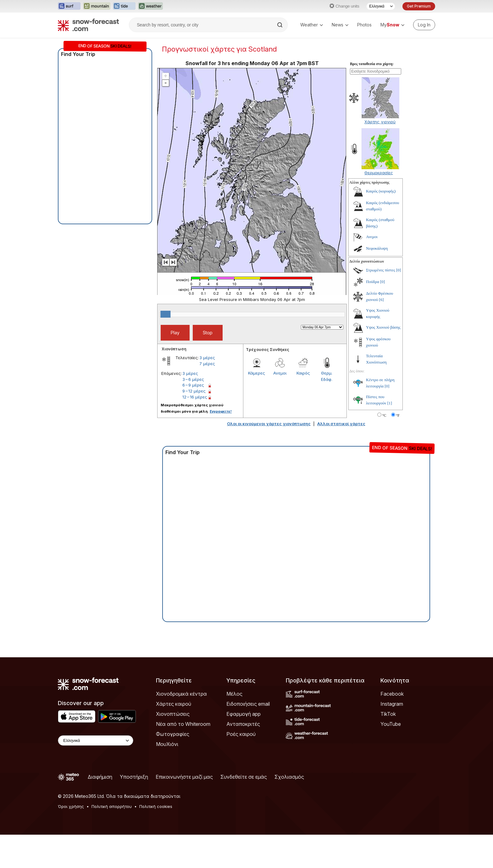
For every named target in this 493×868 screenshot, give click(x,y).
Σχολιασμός (289, 810)
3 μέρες (207, 391)
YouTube (391, 757)
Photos (364, 25)
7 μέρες (207, 397)
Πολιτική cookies (156, 840)
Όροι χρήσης (71, 840)
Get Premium (419, 6)
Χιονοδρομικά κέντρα (181, 727)
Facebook (392, 727)
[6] (381, 333)
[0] (399, 303)
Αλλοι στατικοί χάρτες (341, 457)
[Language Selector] (381, 6)
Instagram (392, 737)
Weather (312, 25)
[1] (390, 436)
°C (384, 449)
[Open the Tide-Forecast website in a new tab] (124, 6)
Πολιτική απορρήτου (112, 840)
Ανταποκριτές (243, 757)
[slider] (165, 348)
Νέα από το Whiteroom (183, 757)
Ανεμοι (280, 406)
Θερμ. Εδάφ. (327, 409)
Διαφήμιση (100, 810)
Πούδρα (373, 315)
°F (398, 449)
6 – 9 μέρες (193, 418)
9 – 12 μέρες (194, 424)
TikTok (388, 747)
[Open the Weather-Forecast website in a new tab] (150, 6)
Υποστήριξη (134, 810)
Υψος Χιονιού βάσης (383, 361)
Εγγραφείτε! (221, 445)
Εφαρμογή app (244, 747)
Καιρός (303, 406)
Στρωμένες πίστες (381, 303)
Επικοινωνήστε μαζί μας (184, 810)
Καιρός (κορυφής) (381, 224)
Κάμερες (257, 406)
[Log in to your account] (424, 25)
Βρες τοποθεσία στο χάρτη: (372, 97)
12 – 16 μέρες (195, 430)
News (340, 25)
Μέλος (234, 727)
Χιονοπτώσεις (173, 747)
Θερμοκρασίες (379, 206)
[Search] (280, 25)
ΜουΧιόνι (167, 777)
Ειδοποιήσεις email (248, 737)
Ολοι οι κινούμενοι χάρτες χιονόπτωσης (269, 457)
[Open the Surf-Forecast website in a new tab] (69, 6)
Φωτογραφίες (173, 767)
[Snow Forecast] (88, 25)
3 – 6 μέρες (193, 413)
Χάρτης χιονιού (380, 155)
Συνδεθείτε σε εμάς (244, 810)
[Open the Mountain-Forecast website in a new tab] (97, 6)
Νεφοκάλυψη (377, 282)
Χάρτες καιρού (174, 737)
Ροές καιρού (241, 767)
